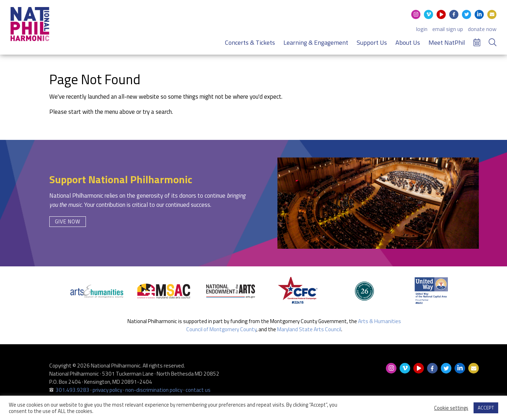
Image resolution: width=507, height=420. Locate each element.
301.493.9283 (73, 390)
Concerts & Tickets (250, 42)
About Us (408, 42)
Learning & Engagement (316, 42)
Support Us (372, 42)
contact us (198, 390)
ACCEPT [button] (486, 408)
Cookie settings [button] (451, 408)
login (422, 29)
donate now (482, 29)
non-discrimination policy (154, 390)
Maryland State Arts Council (309, 329)
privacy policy (107, 390)
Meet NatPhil (447, 42)
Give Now (68, 221)
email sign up (448, 29)
